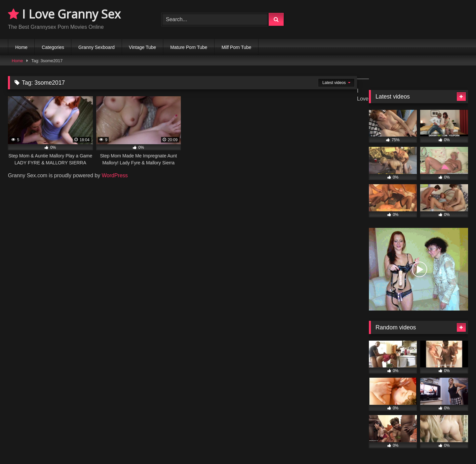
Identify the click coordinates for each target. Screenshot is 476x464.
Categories (53, 47)
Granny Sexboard (97, 47)
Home (21, 47)
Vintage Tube (142, 47)
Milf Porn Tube (236, 47)
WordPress (115, 175)
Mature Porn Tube (189, 47)
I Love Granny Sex (64, 14)
